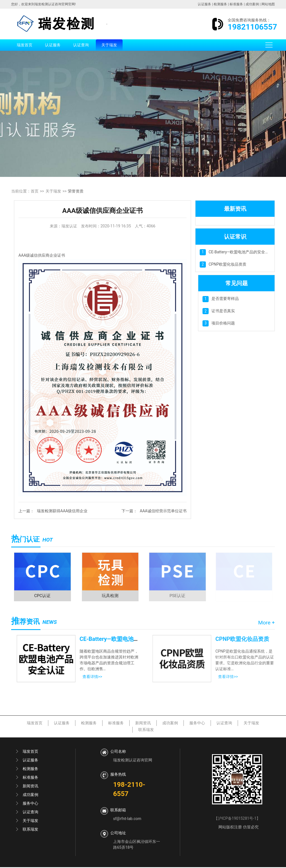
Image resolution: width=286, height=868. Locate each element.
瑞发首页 (25, 45)
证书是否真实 (223, 311)
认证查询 (81, 45)
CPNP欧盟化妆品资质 (227, 264)
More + (266, 623)
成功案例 (252, 4)
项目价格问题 (223, 323)
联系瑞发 (146, 730)
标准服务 (236, 4)
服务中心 (197, 724)
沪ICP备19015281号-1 (237, 819)
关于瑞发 (109, 45)
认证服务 (204, 4)
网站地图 (268, 4)
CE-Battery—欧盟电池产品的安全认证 (241, 252)
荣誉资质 (76, 191)
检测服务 (220, 4)
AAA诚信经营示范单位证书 (163, 511)
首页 (35, 191)
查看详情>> (91, 677)
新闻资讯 (143, 724)
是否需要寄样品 (225, 299)
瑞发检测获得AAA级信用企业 (62, 511)
